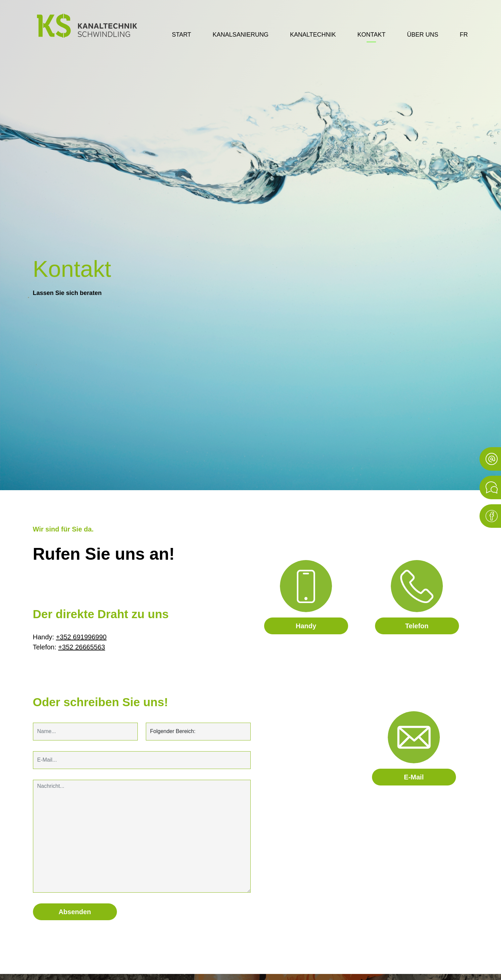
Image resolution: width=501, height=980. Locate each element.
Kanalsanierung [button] (241, 35)
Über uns (423, 35)
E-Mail (414, 777)
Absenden (75, 912)
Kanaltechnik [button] (313, 35)
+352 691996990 (81, 637)
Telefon (417, 626)
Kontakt (372, 35)
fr (464, 35)
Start (182, 35)
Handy (306, 626)
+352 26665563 (82, 647)
